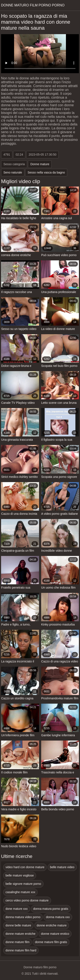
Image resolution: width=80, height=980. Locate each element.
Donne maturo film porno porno (33, 5)
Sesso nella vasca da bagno (46, 172)
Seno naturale (13, 172)
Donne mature (40, 164)
